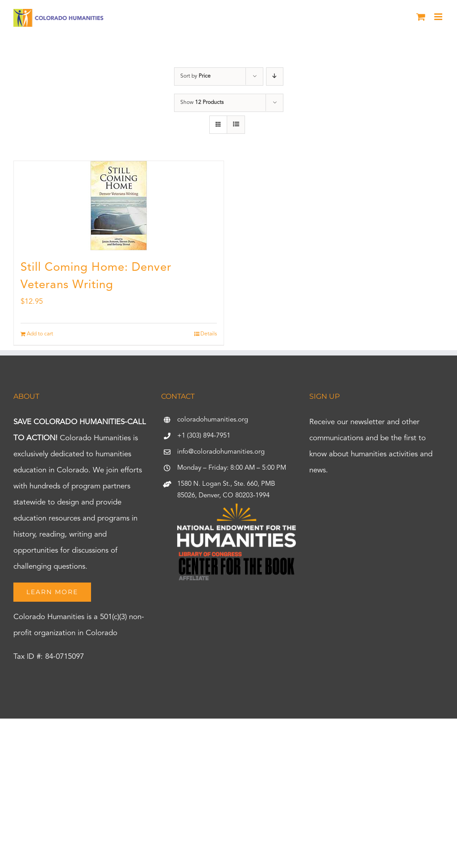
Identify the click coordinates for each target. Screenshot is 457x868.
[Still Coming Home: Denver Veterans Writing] (119, 206)
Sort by (195, 76)
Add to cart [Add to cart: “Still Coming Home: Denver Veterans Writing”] (40, 334)
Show (202, 103)
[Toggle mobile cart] (421, 17)
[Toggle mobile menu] (439, 17)
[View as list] (236, 125)
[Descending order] (275, 76)
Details (209, 334)
